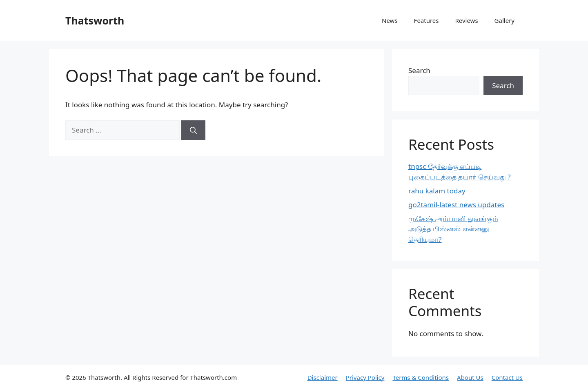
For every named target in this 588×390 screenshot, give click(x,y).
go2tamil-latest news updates (456, 205)
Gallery (504, 20)
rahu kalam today (437, 191)
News (390, 20)
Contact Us (507, 377)
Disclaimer (323, 377)
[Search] (193, 130)
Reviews (466, 20)
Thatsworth (95, 20)
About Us (470, 377)
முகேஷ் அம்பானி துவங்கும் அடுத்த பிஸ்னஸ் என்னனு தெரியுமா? (453, 229)
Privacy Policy (365, 377)
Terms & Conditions (421, 377)
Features (427, 20)
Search (419, 70)
